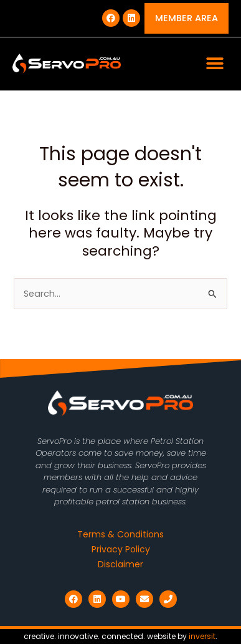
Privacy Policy (121, 549)
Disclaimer (120, 564)
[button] (215, 64)
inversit (202, 636)
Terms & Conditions (120, 534)
